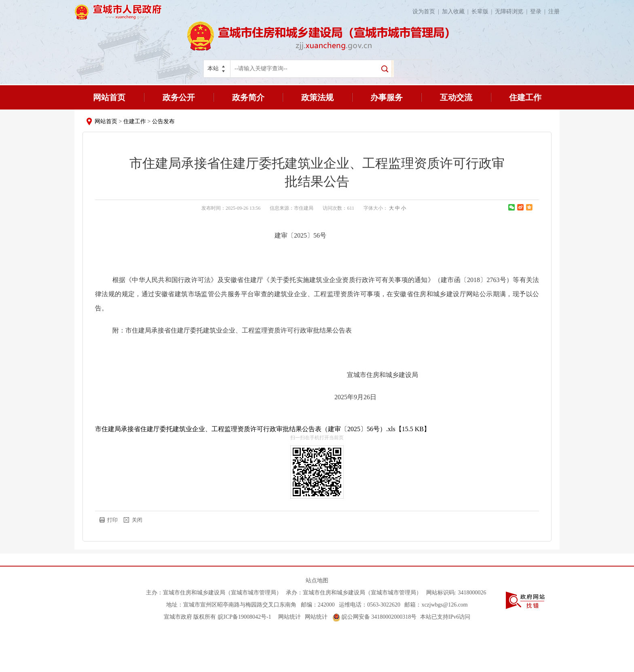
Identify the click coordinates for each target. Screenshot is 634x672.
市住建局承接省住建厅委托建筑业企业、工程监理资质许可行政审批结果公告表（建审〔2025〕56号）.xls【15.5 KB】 (263, 429)
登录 (539, 12)
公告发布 (163, 121)
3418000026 (472, 593)
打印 (112, 520)
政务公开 (179, 97)
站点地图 (317, 580)
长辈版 (483, 12)
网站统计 (290, 617)
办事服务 (387, 97)
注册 (554, 12)
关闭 (137, 520)
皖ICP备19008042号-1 (244, 617)
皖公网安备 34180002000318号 (375, 617)
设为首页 (427, 12)
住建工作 (525, 97)
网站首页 (109, 97)
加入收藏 (457, 12)
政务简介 (248, 97)
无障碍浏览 (512, 12)
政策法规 (317, 97)
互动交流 (456, 97)
